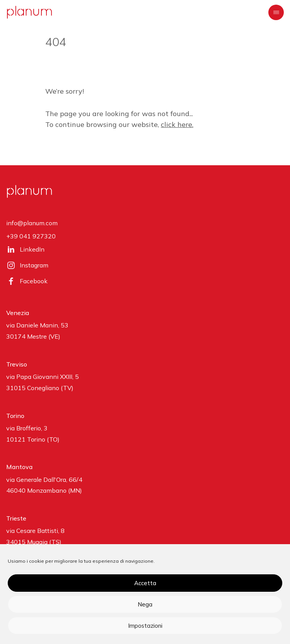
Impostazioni (145, 626)
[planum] (29, 12)
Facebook (34, 281)
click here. (177, 124)
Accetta (145, 583)
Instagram (34, 265)
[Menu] (276, 12)
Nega (145, 604)
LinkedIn (32, 249)
